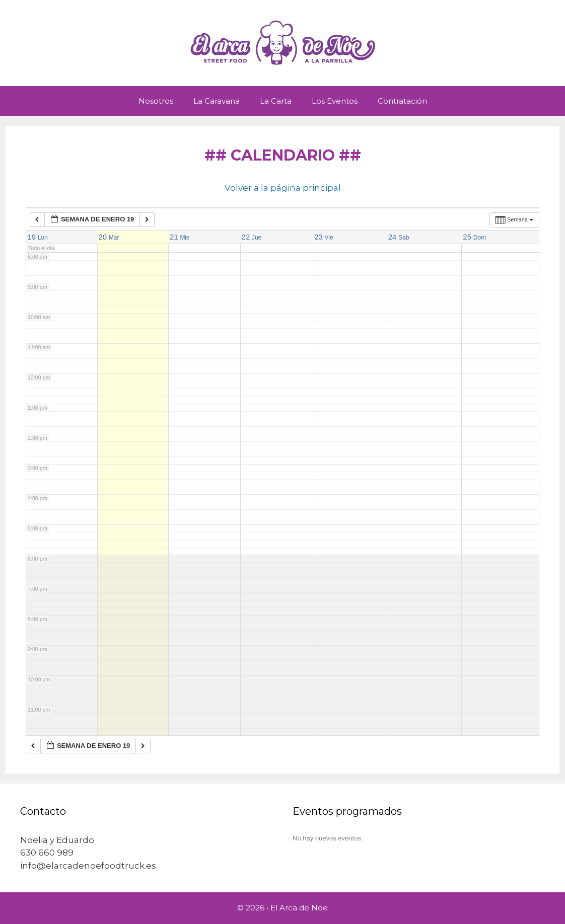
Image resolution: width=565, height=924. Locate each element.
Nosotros (156, 101)
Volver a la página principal (283, 188)
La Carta (276, 101)
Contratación (402, 101)
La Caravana (217, 101)
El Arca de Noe (299, 908)
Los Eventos (335, 101)
